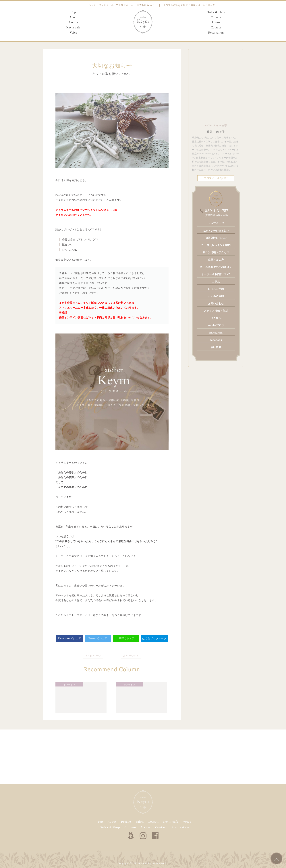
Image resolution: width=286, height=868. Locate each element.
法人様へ (216, 318)
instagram (216, 333)
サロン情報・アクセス (216, 252)
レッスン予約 (216, 289)
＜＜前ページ (93, 656)
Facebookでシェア (70, 638)
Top (73, 12)
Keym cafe (73, 27)
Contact (216, 27)
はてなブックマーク (154, 638)
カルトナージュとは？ (216, 231)
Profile (126, 822)
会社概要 (216, 347)
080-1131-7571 (217, 211)
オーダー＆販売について (216, 274)
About (73, 17)
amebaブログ (216, 325)
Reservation (216, 33)
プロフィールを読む (216, 178)
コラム (216, 282)
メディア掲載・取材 (216, 311)
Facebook (216, 340)
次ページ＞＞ (131, 656)
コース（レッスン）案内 (216, 245)
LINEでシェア (126, 638)
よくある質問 (216, 296)
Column (216, 17)
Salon (140, 822)
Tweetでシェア (98, 638)
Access (216, 22)
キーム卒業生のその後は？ (216, 267)
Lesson (73, 22)
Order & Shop (216, 12)
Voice (73, 33)
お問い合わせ (216, 303)
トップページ (216, 223)
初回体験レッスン (216, 238)
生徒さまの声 (216, 260)
